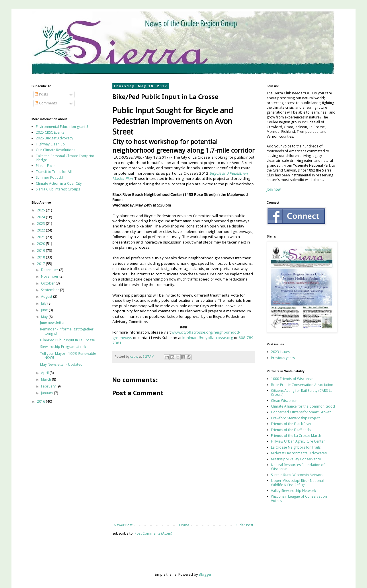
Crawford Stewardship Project (295, 418)
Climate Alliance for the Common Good (303, 406)
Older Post (244, 525)
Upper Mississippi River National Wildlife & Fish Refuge (297, 483)
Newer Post (123, 525)
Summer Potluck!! (50, 177)
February (49, 386)
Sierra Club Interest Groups (58, 189)
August (47, 296)
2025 (41, 210)
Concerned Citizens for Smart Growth (301, 412)
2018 (41, 257)
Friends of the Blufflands (291, 430)
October (48, 283)
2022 (41, 230)
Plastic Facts (46, 166)
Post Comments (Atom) (153, 533)
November (50, 276)
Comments (46, 103)
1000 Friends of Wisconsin (292, 379)
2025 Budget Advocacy (54, 138)
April (45, 373)
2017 (41, 264)
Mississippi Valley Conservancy (296, 459)
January (47, 393)
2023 (41, 224)
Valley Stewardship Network (293, 491)
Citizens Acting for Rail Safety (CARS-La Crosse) (302, 393)
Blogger (205, 574)
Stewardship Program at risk (63, 347)
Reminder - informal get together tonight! (67, 331)
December (50, 270)
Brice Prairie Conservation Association (302, 385)
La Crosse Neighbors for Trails (296, 447)
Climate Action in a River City (59, 183)
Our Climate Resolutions (55, 150)
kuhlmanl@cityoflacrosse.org (208, 338)
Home (184, 525)
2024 (41, 217)
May (45, 317)
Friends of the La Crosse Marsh (296, 436)
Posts (41, 94)
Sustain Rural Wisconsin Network (297, 475)
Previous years (283, 358)
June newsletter (52, 323)
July (44, 303)
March (46, 379)
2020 (41, 244)
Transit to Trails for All (54, 172)
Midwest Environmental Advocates (299, 453)
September (50, 290)
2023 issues (280, 352)
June (45, 310)
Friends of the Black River (291, 424)
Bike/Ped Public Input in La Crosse (68, 340)
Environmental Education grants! (62, 127)
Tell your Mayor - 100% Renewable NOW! (68, 356)
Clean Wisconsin (284, 401)
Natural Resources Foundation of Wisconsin (298, 467)
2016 (41, 401)
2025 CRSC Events (50, 132)
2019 (41, 251)
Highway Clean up (50, 144)
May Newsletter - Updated (61, 364)
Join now (274, 189)
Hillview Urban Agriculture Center (298, 441)
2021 (41, 237)
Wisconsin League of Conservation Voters (299, 498)
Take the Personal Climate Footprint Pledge (65, 158)
